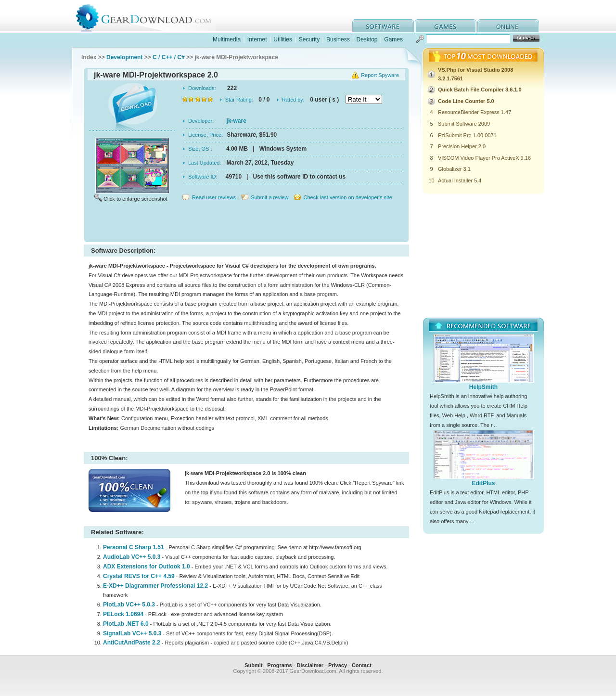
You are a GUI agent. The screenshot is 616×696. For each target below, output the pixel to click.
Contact (362, 665)
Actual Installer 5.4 (460, 180)
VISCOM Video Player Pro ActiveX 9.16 (484, 158)
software (383, 26)
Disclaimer (310, 665)
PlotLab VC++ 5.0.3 (129, 605)
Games (393, 39)
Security (309, 39)
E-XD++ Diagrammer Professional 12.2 (155, 586)
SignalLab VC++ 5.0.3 (132, 633)
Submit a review (269, 197)
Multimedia (227, 39)
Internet (257, 39)
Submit (253, 665)
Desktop (367, 39)
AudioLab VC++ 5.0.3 (132, 557)
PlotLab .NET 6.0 (126, 624)
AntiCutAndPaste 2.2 (132, 643)
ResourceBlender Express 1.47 (475, 112)
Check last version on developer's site (347, 197)
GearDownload (151, 16)
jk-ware (237, 121)
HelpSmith (483, 387)
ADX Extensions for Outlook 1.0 (147, 567)
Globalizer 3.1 (454, 169)
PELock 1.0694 (123, 614)
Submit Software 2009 (464, 124)
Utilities (283, 39)
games (446, 26)
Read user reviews (214, 197)
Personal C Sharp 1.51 (134, 547)
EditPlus (483, 483)
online (508, 26)
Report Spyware (380, 75)
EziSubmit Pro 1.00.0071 (467, 135)
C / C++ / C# (169, 57)
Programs (279, 665)
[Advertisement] (246, 223)
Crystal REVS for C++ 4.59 (139, 576)
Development (124, 57)
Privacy (338, 665)
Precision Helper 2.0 (462, 146)
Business (338, 39)
